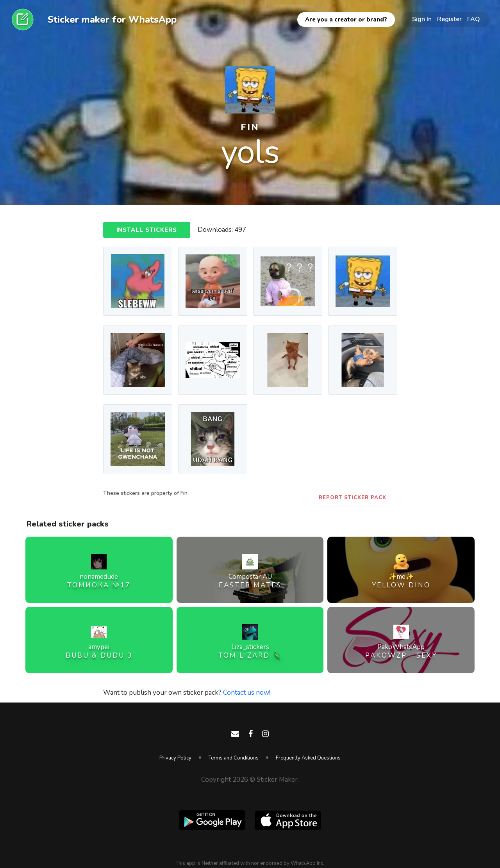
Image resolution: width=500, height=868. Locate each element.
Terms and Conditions (234, 758)
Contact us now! (247, 693)
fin (250, 127)
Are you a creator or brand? (346, 20)
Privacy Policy (175, 758)
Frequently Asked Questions (308, 758)
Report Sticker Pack (353, 498)
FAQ (474, 19)
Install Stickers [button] (147, 230)
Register (449, 19)
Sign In (422, 19)
